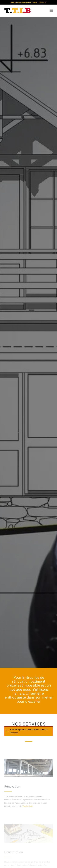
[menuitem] (51, 11)
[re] (24, 11)
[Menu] (51, 11)
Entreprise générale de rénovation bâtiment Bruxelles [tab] (27, 731)
